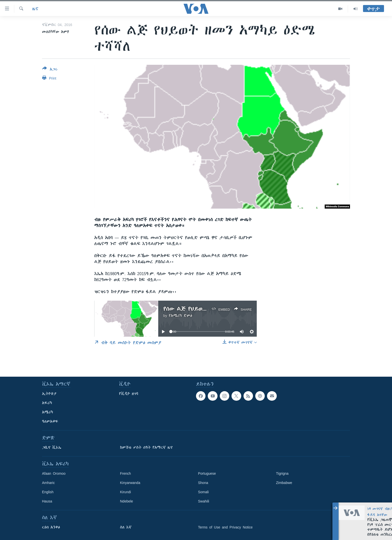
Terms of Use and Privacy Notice (225, 527)
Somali (203, 492)
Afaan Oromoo (54, 473)
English (48, 492)
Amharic (48, 483)
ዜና (35, 9)
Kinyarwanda (130, 483)
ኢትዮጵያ (49, 394)
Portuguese (207, 473)
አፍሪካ (47, 403)
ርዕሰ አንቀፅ (51, 527)
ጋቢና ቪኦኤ (52, 447)
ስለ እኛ (126, 527)
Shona (203, 483)
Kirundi (125, 492)
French (125, 473)
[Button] (50, 70)
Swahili (203, 501)
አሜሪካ (47, 412)
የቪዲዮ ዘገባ (129, 394)
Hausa (47, 501)
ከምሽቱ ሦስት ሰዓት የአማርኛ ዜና (146, 447)
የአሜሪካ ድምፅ (180, 316)
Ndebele (126, 501)
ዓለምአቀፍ (50, 421)
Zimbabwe (284, 483)
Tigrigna (282, 473)
